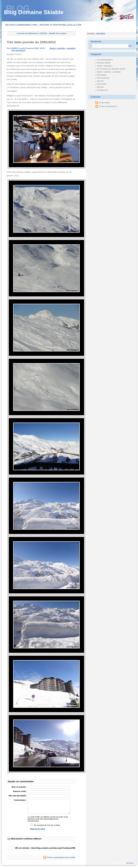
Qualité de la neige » (58, 33)
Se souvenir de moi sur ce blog (47, 825)
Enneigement (102, 90)
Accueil (91, 34)
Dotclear (130, 863)
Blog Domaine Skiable (34, 12)
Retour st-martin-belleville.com (61, 25)
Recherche (96, 42)
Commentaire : (20, 800)
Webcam (100, 87)
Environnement (103, 78)
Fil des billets (104, 103)
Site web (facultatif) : (18, 796)
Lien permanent (18, 50)
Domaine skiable (104, 63)
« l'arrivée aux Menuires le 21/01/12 (32, 33)
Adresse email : (20, 791)
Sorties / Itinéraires (105, 66)
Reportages (102, 75)
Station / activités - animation (63, 48)
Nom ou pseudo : (19, 787)
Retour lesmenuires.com (21, 25)
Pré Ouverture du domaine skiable (111, 69)
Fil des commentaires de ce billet (61, 857)
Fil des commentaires (108, 106)
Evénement (102, 84)
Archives (101, 34)
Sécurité (100, 81)
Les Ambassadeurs (105, 60)
